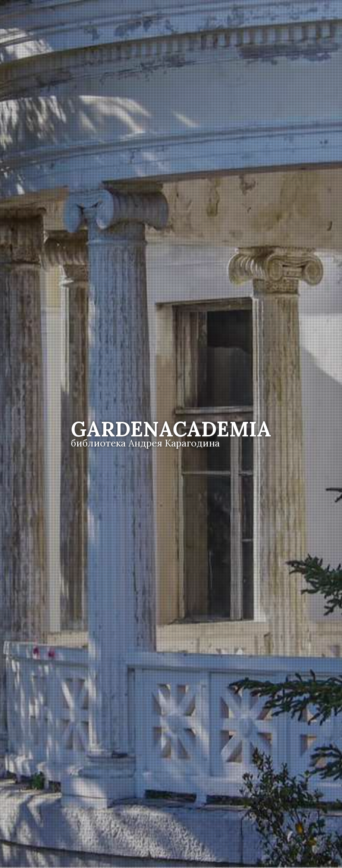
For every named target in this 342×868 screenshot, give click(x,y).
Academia (171, 429)
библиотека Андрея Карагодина (145, 443)
